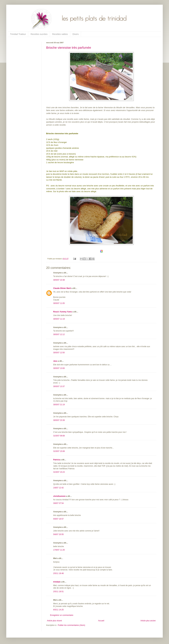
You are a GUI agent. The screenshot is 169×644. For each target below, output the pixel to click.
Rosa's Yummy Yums (63, 312)
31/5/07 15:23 (59, 472)
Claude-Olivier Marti (62, 288)
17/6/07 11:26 (59, 550)
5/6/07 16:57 (58, 519)
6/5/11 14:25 (58, 610)
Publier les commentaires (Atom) (72, 625)
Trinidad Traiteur (18, 34)
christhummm (59, 496)
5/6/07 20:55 (58, 534)
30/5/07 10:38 (59, 280)
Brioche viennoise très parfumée (69, 48)
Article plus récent (54, 621)
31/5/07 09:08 (59, 436)
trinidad (57, 582)
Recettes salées (60, 34)
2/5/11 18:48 (58, 573)
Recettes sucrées (39, 34)
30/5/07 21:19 (59, 405)
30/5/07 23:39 (59, 420)
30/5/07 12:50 (59, 353)
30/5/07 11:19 (59, 319)
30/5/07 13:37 (59, 386)
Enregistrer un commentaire (62, 615)
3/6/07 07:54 (58, 503)
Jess (55, 361)
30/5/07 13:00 (59, 368)
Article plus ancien (148, 621)
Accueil (101, 621)
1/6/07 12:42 (58, 488)
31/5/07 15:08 (59, 451)
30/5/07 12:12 (59, 334)
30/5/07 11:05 (59, 303)
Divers (76, 34)
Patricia (57, 460)
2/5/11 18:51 (58, 592)
